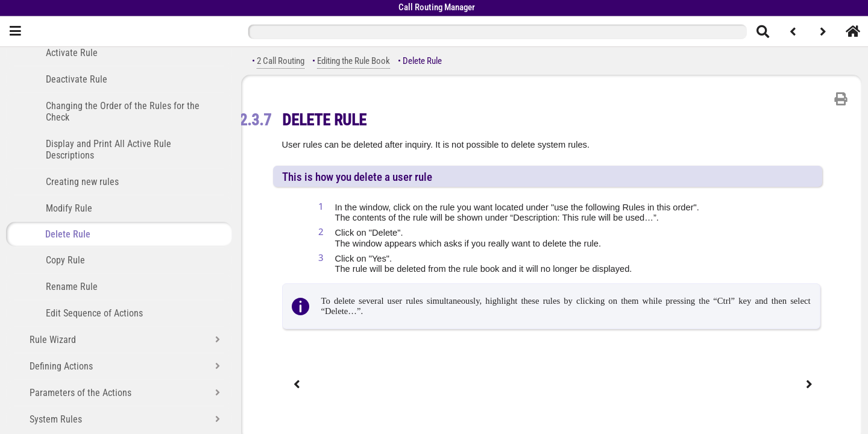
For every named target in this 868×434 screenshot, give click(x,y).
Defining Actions (61, 366)
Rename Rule (72, 287)
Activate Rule (72, 53)
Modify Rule (69, 208)
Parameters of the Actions (80, 393)
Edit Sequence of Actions (94, 313)
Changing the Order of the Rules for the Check (123, 112)
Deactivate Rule (77, 79)
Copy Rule (65, 260)
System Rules (56, 419)
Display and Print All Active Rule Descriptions (108, 149)
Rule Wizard (53, 340)
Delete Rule (68, 234)
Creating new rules (82, 182)
